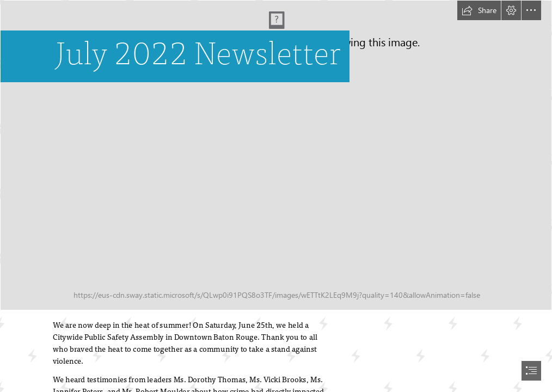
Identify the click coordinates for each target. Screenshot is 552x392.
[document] (276, 196)
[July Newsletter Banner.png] (276, 155)
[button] (479, 10)
